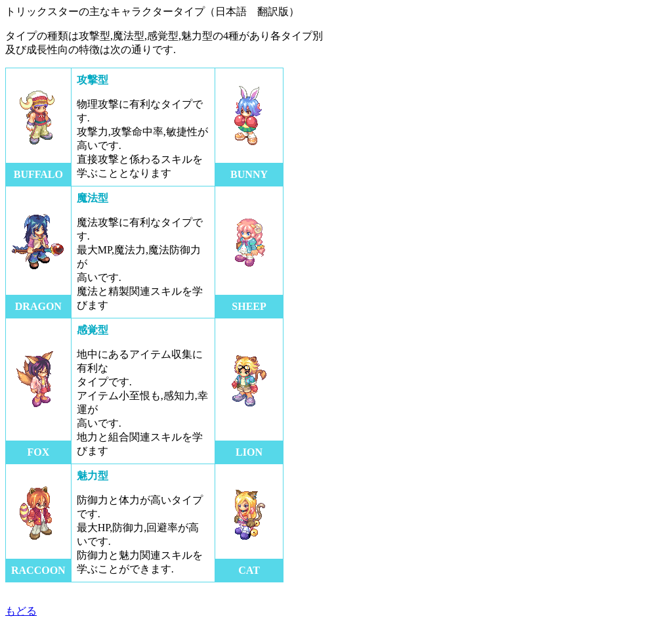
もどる (21, 611)
